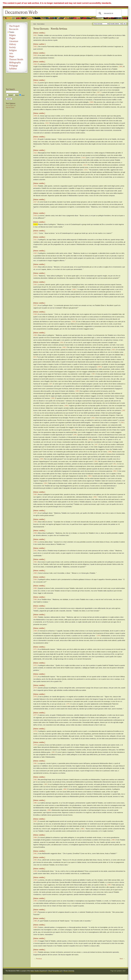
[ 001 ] (35, 35)
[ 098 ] (35, 921)
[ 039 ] (53, 398)
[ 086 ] (49, 810)
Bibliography (17, 63)
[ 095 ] (109, 885)
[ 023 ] (35, 267)
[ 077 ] (35, 715)
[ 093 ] (35, 871)
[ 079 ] (35, 745)
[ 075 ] (35, 697)
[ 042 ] (93, 418)
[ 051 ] (115, 464)
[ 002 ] (35, 47)
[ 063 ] (35, 573)
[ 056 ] (95, 497)
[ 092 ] (35, 860)
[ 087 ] (35, 821)
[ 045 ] (75, 435)
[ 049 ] (42, 459)
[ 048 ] (110, 452)
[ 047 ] (96, 444)
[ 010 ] (47, 123)
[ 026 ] (74, 289)
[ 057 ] (35, 513)
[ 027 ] (35, 305)
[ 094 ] (35, 880)
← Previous (38, 959)
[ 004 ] (35, 64)
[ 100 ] (35, 941)
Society (17, 47)
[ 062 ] (35, 562)
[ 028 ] (35, 314)
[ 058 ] (35, 522)
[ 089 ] (35, 837)
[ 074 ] (35, 688)
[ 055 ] (35, 494)
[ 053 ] (90, 476)
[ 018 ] (35, 216)
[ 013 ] (84, 158)
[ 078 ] (35, 731)
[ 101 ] (35, 952)
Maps (17, 56)
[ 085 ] (35, 803)
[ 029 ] (74, 322)
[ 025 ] (35, 285)
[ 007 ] (99, 92)
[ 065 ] (35, 588)
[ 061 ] (35, 551)
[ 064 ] (35, 579)
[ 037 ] (51, 384)
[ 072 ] (35, 665)
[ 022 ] (35, 253)
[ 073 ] (35, 677)
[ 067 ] (35, 608)
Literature (17, 41)
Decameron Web (22, 12)
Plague (17, 38)
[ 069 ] (35, 631)
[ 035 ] (100, 367)
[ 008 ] (92, 102)
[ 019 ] (35, 224)
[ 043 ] (122, 423)
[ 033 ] (114, 350)
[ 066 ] (35, 599)
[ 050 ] (96, 461)
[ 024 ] (35, 276)
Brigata (17, 35)
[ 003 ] (35, 55)
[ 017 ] (35, 202)
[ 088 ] (82, 829)
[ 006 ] (35, 83)
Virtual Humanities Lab (55, 971)
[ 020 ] (35, 233)
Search (9, 99)
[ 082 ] (35, 780)
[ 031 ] (62, 342)
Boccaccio (17, 29)
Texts (17, 32)
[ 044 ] (73, 430)
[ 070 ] (99, 636)
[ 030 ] (35, 335)
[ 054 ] (46, 483)
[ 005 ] (121, 67)
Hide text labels (10, 107)
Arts (17, 53)
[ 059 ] (35, 533)
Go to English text (11, 106)
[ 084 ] (65, 789)
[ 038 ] (77, 391)
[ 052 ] (115, 471)
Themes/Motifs (17, 59)
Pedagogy (17, 66)
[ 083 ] (46, 784)
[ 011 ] (35, 139)
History (17, 44)
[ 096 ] (35, 901)
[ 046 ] (90, 439)
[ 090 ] (113, 840)
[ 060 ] (35, 542)
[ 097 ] (35, 912)
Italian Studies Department (39, 971)
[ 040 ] (66, 406)
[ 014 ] (85, 165)
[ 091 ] (35, 853)
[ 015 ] (86, 170)
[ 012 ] (35, 153)
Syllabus (17, 69)
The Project (17, 26)
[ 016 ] (35, 186)
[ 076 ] (68, 704)
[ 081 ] (35, 763)
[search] (108, 13)
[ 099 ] (35, 927)
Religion (17, 50)
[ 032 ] (64, 347)
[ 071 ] (35, 649)
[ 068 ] (35, 617)
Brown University (69, 971)
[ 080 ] (53, 752)
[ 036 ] (93, 374)
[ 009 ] (35, 116)
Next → (122, 959)
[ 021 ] (35, 240)
